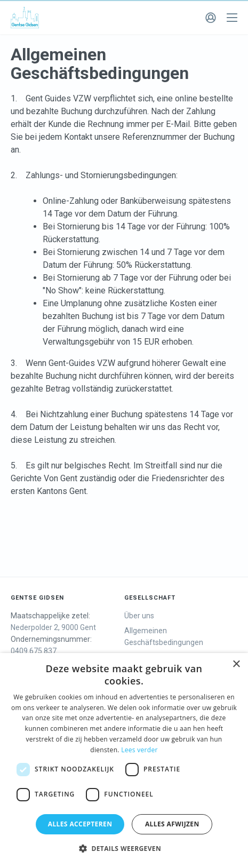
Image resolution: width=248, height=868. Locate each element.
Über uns (139, 616)
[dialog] (124, 761)
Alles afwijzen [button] (172, 824)
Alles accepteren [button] (80, 824)
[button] (124, 849)
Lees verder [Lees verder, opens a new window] (139, 750)
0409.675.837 (34, 651)
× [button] (236, 664)
